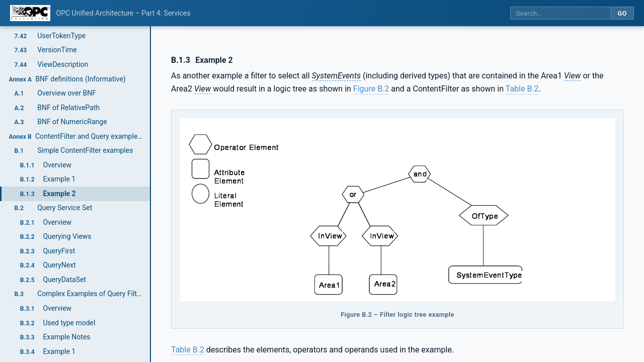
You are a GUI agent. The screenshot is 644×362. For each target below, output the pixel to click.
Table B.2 (522, 89)
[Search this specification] (560, 13)
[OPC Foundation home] (30, 13)
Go (622, 13)
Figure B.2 (371, 89)
